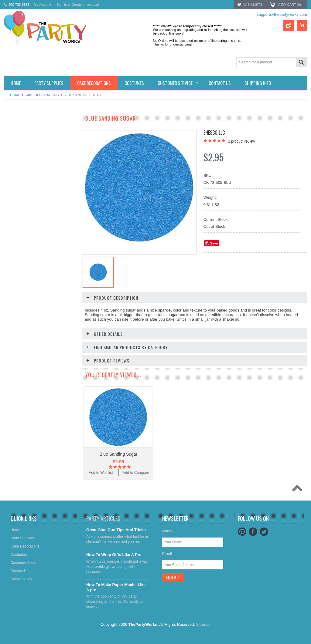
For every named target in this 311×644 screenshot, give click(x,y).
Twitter (264, 532)
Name (167, 531)
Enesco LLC (214, 133)
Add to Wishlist (22, 271)
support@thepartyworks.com (282, 14)
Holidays (14, 130)
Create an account (85, 5)
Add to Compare (58, 271)
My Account (43, 5)
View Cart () (289, 5)
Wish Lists (253, 5)
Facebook (253, 532)
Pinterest (242, 532)
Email (167, 554)
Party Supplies (19, 140)
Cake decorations (42, 95)
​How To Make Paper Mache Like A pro (116, 587)
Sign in (62, 5)
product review (241, 141)
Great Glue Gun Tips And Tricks (116, 530)
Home (15, 95)
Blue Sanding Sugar (119, 454)
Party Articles (103, 518)
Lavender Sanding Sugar (41, 253)
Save (214, 243)
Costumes (15, 161)
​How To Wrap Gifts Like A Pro (114, 555)
